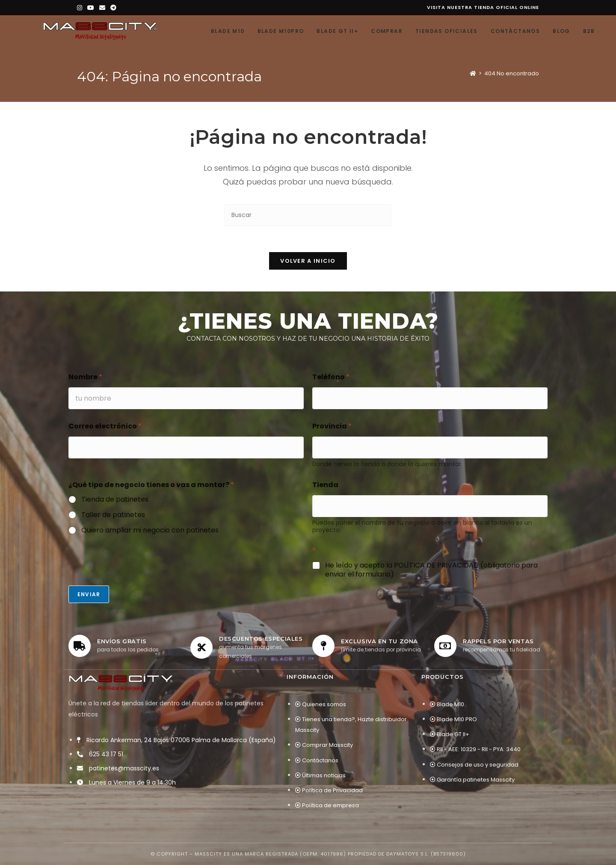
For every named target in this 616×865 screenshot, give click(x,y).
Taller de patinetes (113, 515)
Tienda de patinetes (115, 500)
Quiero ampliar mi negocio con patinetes (150, 531)
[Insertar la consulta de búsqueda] (308, 215)
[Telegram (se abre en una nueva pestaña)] (113, 8)
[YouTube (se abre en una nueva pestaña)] (91, 8)
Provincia (332, 426)
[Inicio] (473, 73)
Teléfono (331, 377)
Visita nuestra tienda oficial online (483, 7)
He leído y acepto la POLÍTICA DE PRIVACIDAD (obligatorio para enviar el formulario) (431, 570)
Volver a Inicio (308, 261)
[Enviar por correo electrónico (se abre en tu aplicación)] (102, 8)
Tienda (325, 485)
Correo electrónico (105, 426)
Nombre (85, 377)
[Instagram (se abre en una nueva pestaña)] (81, 8)
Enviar (89, 594)
